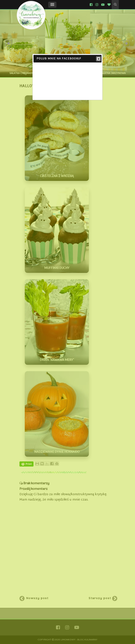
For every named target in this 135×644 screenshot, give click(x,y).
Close (98, 59)
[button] (52, 5)
